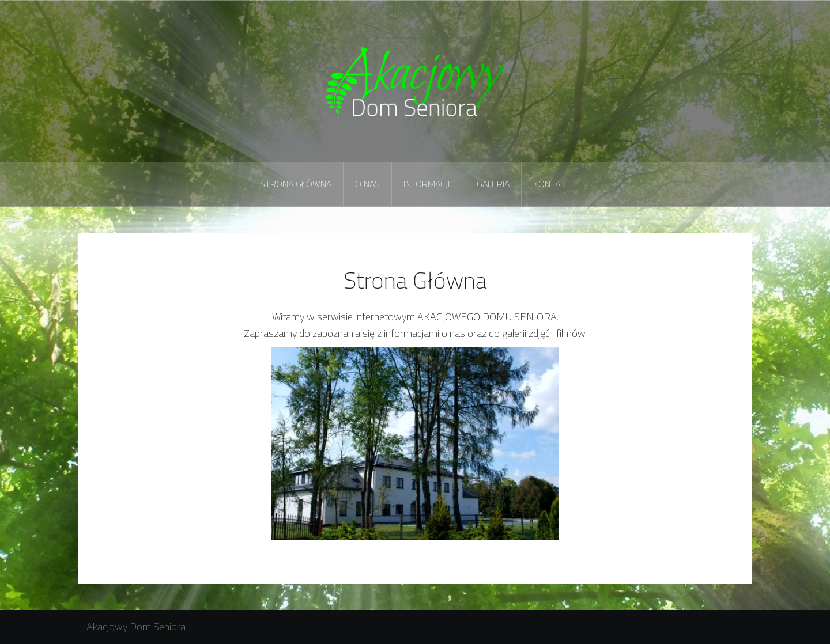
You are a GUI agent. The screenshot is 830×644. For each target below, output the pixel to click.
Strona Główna (296, 184)
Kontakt (552, 184)
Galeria (493, 184)
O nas (367, 184)
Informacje (428, 184)
